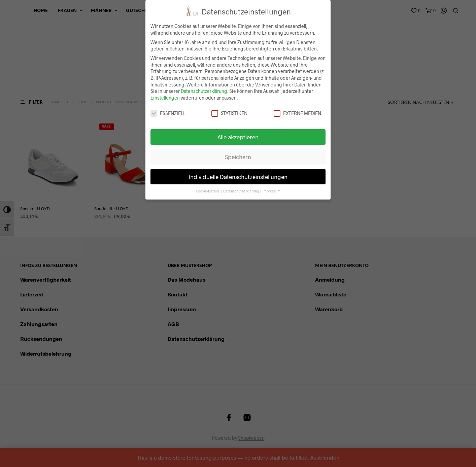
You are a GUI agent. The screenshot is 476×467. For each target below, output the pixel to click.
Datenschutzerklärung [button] (241, 191)
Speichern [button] (238, 157)
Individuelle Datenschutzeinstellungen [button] (238, 177)
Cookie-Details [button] (208, 191)
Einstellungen (165, 98)
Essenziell (168, 113)
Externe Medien (297, 113)
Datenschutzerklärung (204, 91)
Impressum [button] (271, 191)
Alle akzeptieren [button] (238, 137)
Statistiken (229, 113)
